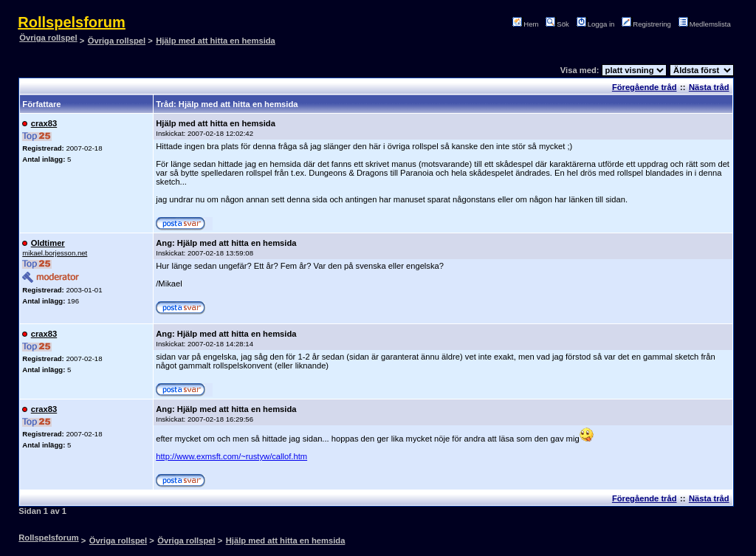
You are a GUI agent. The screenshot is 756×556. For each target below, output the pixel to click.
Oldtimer (48, 243)
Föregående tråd (645, 87)
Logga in (598, 24)
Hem (528, 24)
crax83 (44, 123)
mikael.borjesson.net (55, 253)
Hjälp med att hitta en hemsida (216, 41)
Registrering (648, 24)
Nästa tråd (709, 87)
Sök (559, 24)
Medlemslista (707, 24)
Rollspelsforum (72, 22)
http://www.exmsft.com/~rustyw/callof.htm (231, 456)
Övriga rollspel (48, 38)
